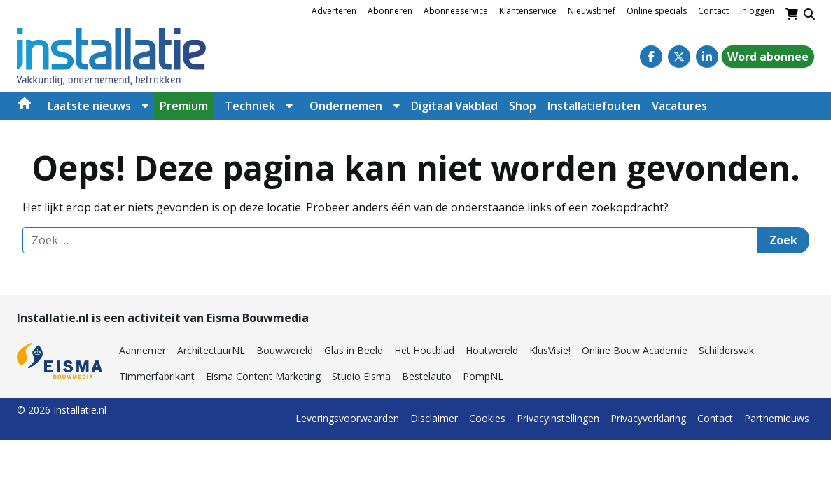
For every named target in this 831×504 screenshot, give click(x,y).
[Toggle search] (809, 14)
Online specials (657, 11)
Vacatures (679, 106)
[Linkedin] (707, 57)
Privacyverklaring (648, 418)
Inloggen (757, 11)
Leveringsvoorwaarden (347, 418)
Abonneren (390, 11)
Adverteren (334, 11)
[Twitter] (679, 57)
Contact (713, 11)
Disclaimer (434, 418)
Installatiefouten (594, 106)
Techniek (250, 106)
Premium (184, 106)
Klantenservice (528, 11)
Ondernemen (346, 106)
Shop (523, 106)
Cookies (487, 418)
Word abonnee (768, 57)
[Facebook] (651, 57)
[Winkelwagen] (792, 14)
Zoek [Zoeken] (783, 240)
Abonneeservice (456, 11)
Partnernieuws (777, 418)
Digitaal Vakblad (454, 106)
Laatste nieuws (89, 106)
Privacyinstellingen (558, 418)
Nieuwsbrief (592, 11)
